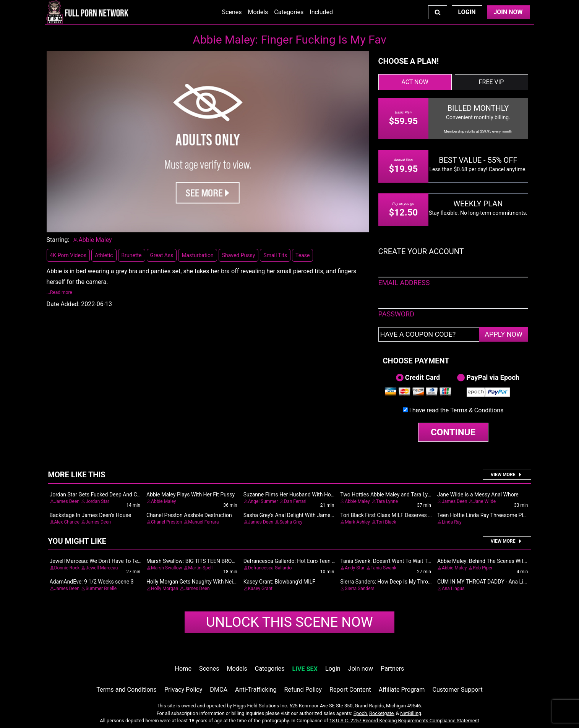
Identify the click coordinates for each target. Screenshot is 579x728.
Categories (289, 12)
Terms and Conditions (127, 690)
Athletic (104, 255)
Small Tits (275, 255)
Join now (361, 669)
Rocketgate (381, 713)
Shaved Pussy (239, 255)
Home (183, 669)
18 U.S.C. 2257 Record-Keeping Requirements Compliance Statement (404, 721)
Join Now (508, 12)
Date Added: (63, 304)
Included (321, 12)
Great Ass (162, 255)
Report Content (350, 690)
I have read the (457, 410)
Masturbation (197, 255)
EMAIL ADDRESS (404, 283)
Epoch (360, 713)
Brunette (132, 255)
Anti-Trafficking (256, 690)
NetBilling (411, 713)
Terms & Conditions (477, 410)
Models (258, 12)
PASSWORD (397, 314)
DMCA (219, 690)
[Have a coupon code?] (429, 334)
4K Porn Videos (68, 255)
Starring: (58, 240)
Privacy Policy (183, 690)
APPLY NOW (504, 334)
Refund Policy (303, 690)
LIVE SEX (305, 669)
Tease (302, 255)
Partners (392, 669)
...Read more (59, 292)
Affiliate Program (402, 690)
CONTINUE (453, 432)
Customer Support (457, 690)
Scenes (232, 12)
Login (467, 12)
